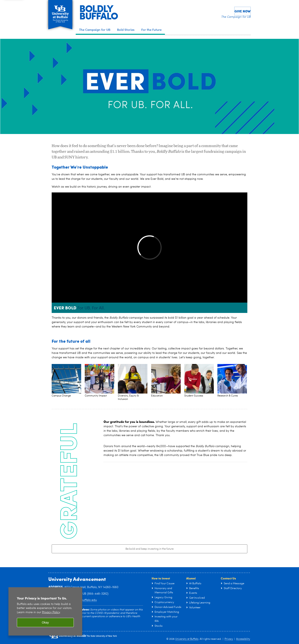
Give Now (242, 11)
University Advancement (77, 579)
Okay (45, 622)
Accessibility (243, 639)
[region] (45, 611)
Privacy (229, 639)
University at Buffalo (187, 639)
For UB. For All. (91, 308)
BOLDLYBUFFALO (99, 12)
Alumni (191, 578)
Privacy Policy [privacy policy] (51, 612)
